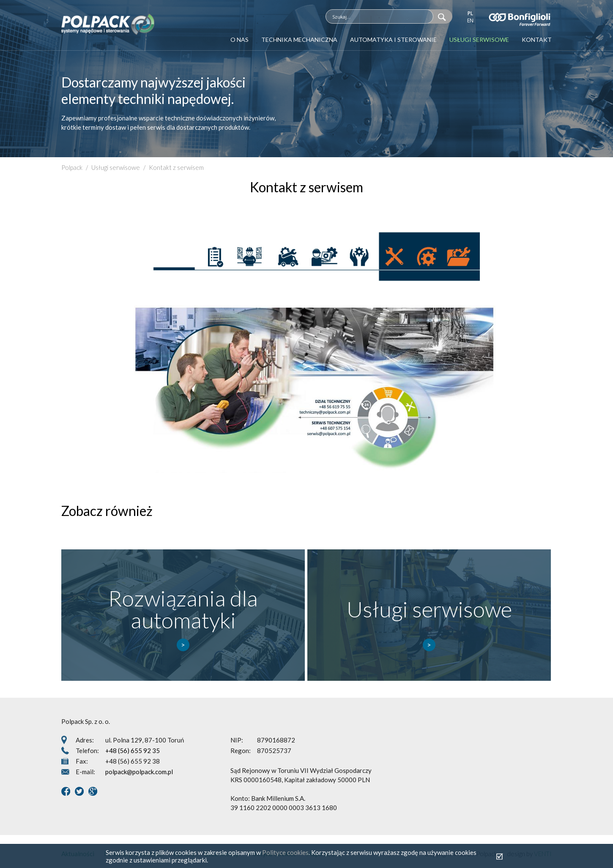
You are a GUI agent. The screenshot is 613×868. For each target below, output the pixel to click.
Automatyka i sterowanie (393, 40)
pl (470, 13)
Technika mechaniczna (299, 40)
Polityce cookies (285, 852)
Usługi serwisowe (479, 40)
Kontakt (537, 40)
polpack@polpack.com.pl (139, 772)
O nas (239, 40)
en (470, 20)
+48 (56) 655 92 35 (133, 751)
